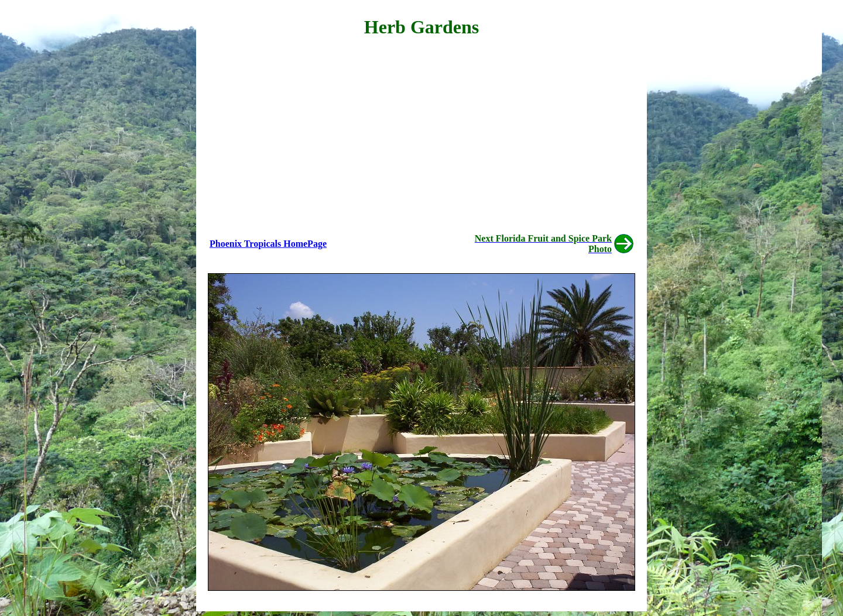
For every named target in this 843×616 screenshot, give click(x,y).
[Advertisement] (421, 132)
